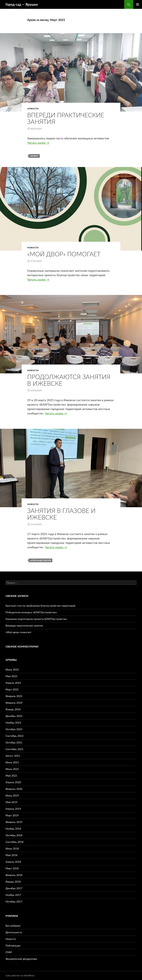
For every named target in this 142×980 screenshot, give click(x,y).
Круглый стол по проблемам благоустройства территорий (40, 606)
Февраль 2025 (14, 696)
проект (34, 156)
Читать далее (38, 143)
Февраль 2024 (14, 703)
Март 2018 (12, 868)
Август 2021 (13, 756)
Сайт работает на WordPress (20, 975)
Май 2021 (11, 776)
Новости (33, 109)
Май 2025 (11, 676)
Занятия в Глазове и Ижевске (61, 514)
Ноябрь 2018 (13, 829)
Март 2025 (12, 689)
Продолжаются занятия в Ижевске (69, 380)
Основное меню (138, 4)
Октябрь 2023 (14, 729)
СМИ (9, 952)
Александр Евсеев (41, 560)
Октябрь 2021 (14, 742)
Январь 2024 (13, 709)
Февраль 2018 (14, 875)
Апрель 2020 (13, 782)
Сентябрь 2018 (15, 842)
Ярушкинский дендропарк (21, 959)
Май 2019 (11, 802)
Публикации (13, 945)
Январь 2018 (13, 882)
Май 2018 (11, 855)
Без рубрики (13, 926)
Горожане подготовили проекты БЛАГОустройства (36, 619)
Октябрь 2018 (14, 835)
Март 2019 (12, 815)
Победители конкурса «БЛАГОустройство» (31, 612)
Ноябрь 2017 (13, 895)
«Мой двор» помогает (64, 254)
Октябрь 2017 (14, 901)
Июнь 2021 (12, 769)
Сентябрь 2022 (15, 736)
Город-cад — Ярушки (22, 4)
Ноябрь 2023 (13, 723)
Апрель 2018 (13, 862)
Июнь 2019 (12, 795)
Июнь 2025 (12, 670)
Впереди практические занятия (66, 118)
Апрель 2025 (13, 683)
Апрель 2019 (13, 809)
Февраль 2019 (14, 822)
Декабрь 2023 (14, 716)
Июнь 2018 (12, 848)
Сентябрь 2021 (15, 749)
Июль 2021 (12, 762)
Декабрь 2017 (14, 888)
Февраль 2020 (14, 789)
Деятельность (14, 932)
